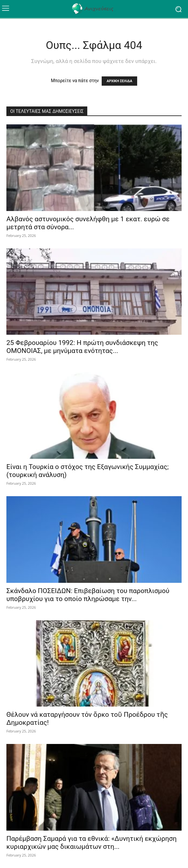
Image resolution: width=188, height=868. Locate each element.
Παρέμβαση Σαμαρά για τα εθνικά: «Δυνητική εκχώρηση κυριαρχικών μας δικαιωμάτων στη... (91, 843)
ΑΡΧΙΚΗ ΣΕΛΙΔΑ (119, 81)
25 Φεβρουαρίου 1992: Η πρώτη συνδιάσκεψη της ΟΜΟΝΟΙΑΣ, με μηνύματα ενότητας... (82, 347)
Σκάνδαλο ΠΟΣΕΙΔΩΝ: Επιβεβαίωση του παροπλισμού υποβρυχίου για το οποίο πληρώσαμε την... (88, 595)
